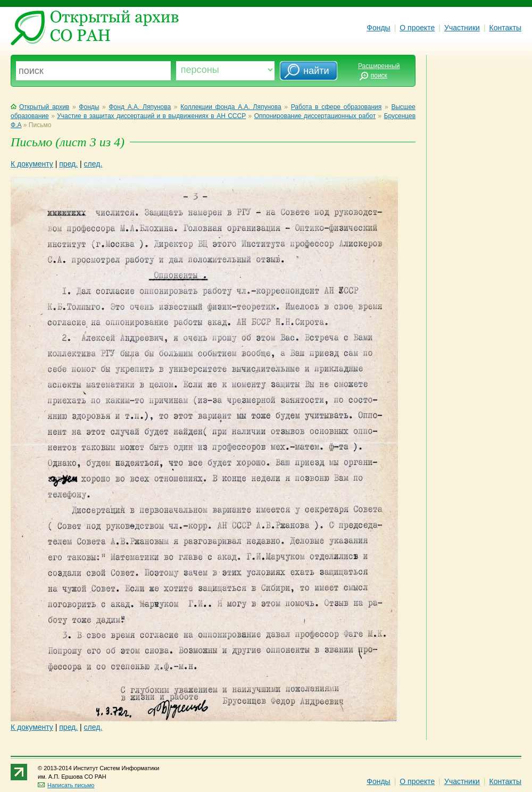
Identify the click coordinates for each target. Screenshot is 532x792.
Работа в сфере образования (336, 107)
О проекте (417, 28)
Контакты (505, 28)
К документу (32, 164)
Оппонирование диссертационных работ (315, 116)
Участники (462, 28)
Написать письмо (66, 785)
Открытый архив (40, 107)
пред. (68, 164)
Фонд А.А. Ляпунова (140, 107)
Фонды (378, 28)
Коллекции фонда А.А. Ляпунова (231, 107)
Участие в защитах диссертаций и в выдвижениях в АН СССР (151, 116)
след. (93, 164)
